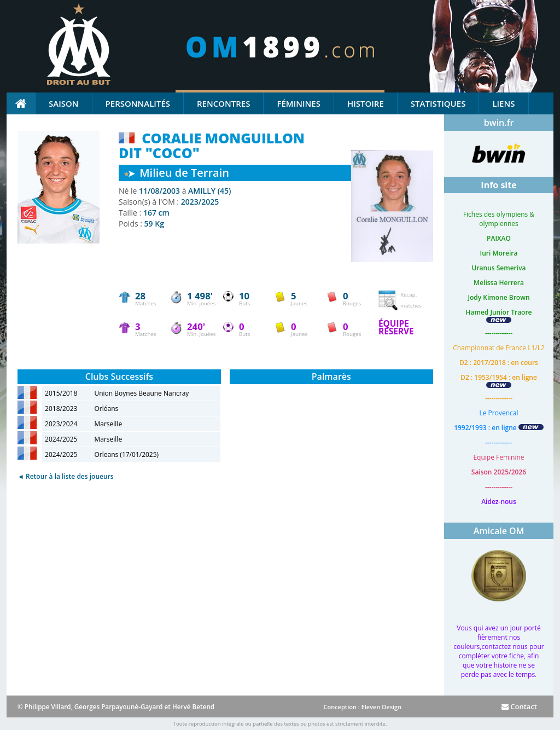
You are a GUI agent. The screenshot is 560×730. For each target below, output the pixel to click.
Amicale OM (499, 531)
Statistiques (438, 103)
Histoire (366, 103)
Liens (503, 103)
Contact (519, 706)
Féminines (298, 103)
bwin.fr (499, 123)
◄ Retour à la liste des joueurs (66, 476)
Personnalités (138, 103)
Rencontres (223, 103)
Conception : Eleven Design (362, 707)
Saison (64, 103)
